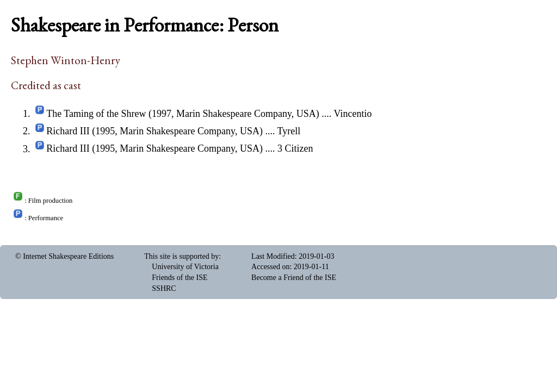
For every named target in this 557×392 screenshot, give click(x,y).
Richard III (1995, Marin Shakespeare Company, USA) (154, 131)
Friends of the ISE (180, 278)
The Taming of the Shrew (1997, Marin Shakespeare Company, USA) (183, 114)
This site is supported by (181, 256)
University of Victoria (185, 267)
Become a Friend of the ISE (294, 278)
